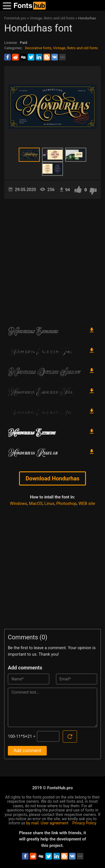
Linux (50, 503)
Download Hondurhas (52, 478)
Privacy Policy (84, 823)
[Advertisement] (53, 260)
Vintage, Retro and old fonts (75, 48)
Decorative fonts (38, 48)
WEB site (87, 503)
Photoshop (66, 503)
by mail (33, 823)
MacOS (36, 503)
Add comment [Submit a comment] (27, 751)
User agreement (54, 823)
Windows (19, 503)
